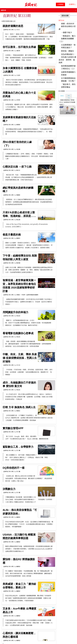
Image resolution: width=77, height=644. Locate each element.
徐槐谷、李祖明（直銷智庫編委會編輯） (28, 295)
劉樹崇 (18, 238)
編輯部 (18, 517)
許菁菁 (18, 100)
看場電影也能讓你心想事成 (18, 333)
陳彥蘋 (18, 263)
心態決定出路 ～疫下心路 (17, 167)
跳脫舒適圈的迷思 (13, 26)
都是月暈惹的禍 (12, 235)
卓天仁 (18, 30)
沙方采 (18, 365)
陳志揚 (18, 220)
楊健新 (18, 195)
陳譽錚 (18, 125)
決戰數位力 (9, 489)
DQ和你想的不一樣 (14, 468)
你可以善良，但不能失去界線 (19, 47)
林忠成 (18, 316)
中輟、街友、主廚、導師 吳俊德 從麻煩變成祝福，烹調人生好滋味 (20, 358)
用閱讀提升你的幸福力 (15, 312)
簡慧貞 (18, 411)
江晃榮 (18, 75)
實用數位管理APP (13, 428)
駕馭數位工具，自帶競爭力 (18, 447)
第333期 (11, 30)
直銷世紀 (6, 30)
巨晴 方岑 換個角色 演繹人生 (19, 407)
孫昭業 (18, 51)
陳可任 (18, 170)
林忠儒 (18, 149)
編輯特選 (3, 10)
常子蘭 (18, 432)
